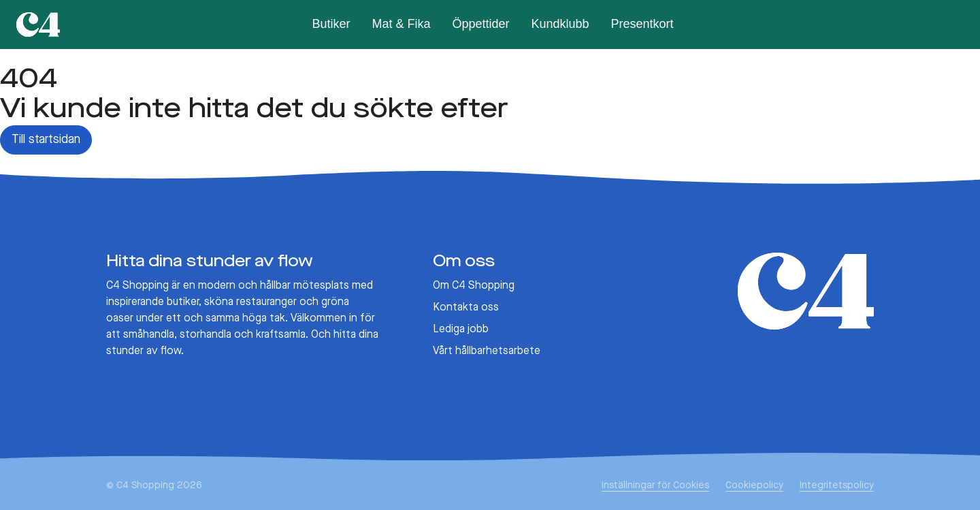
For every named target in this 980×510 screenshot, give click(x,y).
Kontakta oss (466, 308)
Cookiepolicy (754, 485)
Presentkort (642, 24)
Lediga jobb (461, 330)
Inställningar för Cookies (655, 485)
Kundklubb (560, 24)
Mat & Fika (401, 24)
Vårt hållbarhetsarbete (487, 351)
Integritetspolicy (837, 485)
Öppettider (480, 24)
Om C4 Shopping (474, 286)
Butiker (331, 24)
